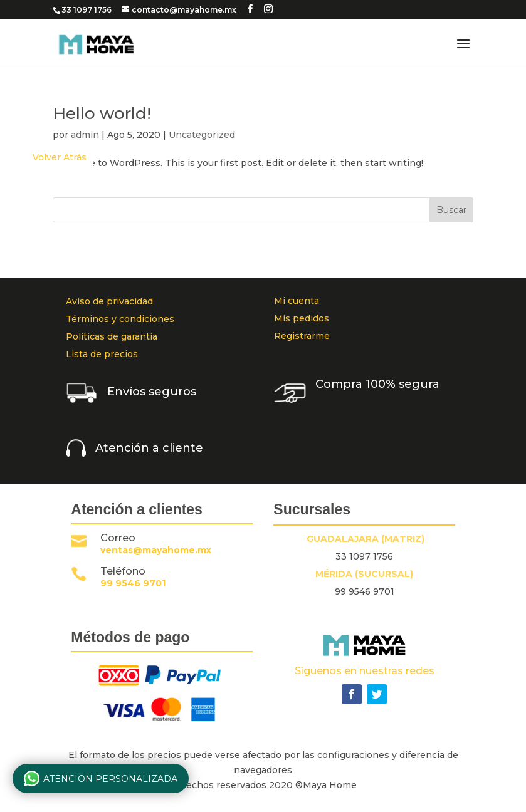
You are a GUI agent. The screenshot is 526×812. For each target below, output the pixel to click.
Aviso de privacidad (109, 301)
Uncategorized (202, 135)
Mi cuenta (297, 301)
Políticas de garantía (112, 336)
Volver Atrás (60, 157)
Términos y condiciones (120, 319)
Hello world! (102, 113)
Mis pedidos (302, 318)
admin (85, 135)
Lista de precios (102, 354)
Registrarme (302, 336)
